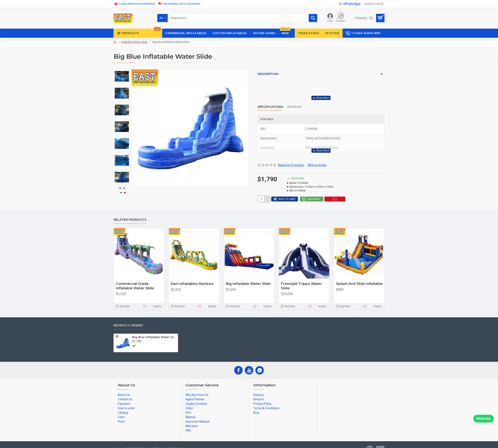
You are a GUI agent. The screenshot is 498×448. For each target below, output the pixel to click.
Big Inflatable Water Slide (248, 277)
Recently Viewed (128, 319)
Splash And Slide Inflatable (359, 277)
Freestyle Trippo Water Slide (302, 279)
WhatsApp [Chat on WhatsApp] (483, 419)
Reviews (294, 102)
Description (268, 74)
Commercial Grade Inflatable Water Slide (135, 279)
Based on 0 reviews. (291, 155)
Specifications (270, 102)
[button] (122, 181)
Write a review (317, 155)
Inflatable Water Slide (134, 42)
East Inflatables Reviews (192, 277)
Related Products (130, 213)
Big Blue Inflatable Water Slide (154, 330)
